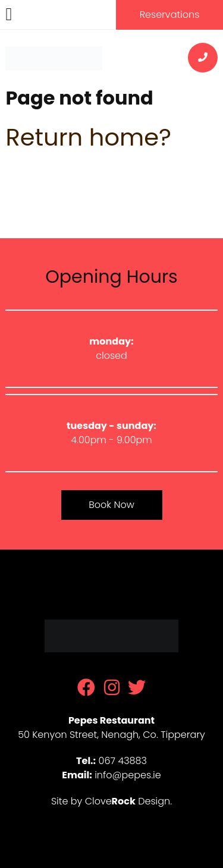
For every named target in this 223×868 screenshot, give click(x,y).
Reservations (170, 15)
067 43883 (123, 761)
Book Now (111, 505)
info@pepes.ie (128, 775)
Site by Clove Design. (111, 801)
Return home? (88, 137)
